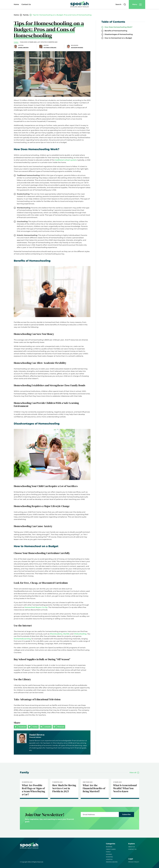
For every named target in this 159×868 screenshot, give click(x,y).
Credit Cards (111, 849)
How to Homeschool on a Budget (118, 38)
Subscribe (126, 814)
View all (133, 773)
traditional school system (66, 160)
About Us (131, 847)
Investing (109, 857)
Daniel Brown (37, 735)
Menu (135, 4)
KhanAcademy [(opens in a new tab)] (56, 634)
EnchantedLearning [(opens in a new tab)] (22, 639)
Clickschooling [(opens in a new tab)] (80, 634)
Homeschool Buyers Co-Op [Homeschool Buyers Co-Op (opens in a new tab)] (36, 607)
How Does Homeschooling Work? (118, 27)
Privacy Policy (134, 862)
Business (109, 847)
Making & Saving (112, 862)
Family (108, 852)
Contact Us (26, 4)
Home (16, 4)
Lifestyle (109, 859)
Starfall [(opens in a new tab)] (66, 634)
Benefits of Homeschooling (116, 31)
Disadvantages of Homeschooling (119, 34)
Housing (109, 854)
